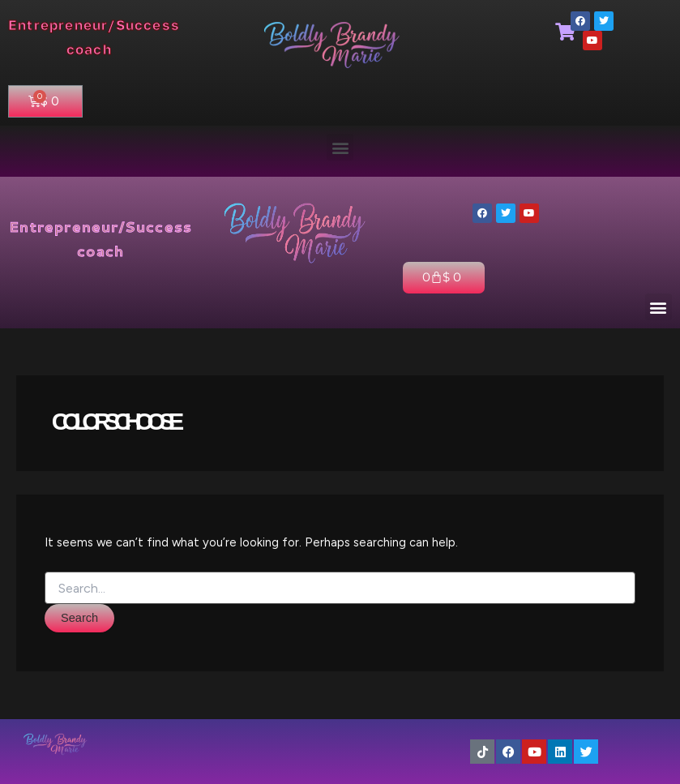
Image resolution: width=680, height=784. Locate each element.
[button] (340, 147)
